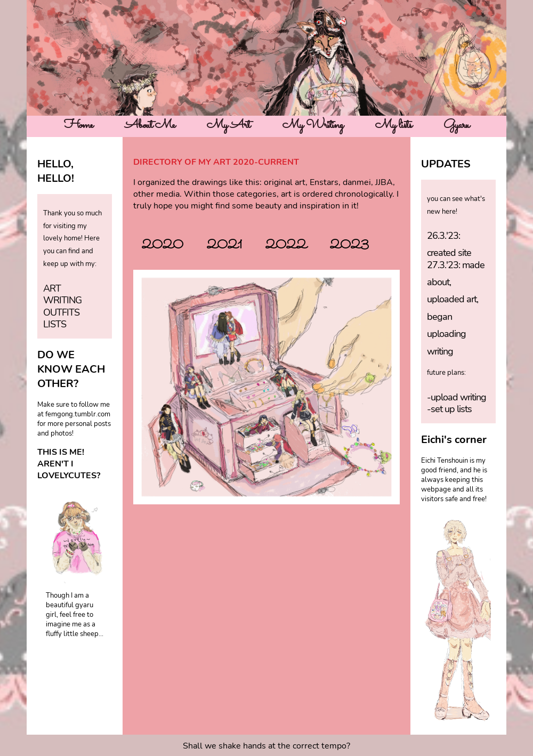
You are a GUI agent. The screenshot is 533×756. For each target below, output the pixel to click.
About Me (150, 125)
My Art (228, 125)
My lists (393, 125)
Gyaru (456, 125)
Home (78, 125)
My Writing (313, 125)
